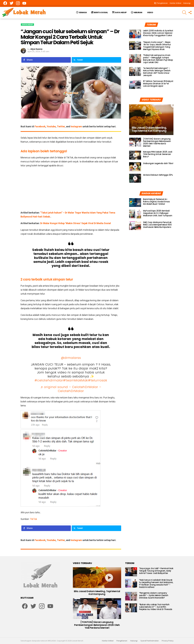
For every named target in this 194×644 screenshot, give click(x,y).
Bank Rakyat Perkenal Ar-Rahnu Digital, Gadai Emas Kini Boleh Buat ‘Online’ (156, 202)
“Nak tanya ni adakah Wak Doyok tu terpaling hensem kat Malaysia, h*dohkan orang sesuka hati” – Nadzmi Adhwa (156, 584)
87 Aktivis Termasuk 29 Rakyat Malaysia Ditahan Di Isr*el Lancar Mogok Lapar (158, 84)
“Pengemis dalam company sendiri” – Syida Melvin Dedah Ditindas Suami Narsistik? (154, 595)
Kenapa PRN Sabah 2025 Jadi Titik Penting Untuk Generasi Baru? (158, 154)
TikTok (34, 519)
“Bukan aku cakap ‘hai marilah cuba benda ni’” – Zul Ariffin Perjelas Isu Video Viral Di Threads (156, 607)
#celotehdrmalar (49, 380)
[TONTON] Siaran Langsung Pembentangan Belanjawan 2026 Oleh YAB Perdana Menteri (157, 142)
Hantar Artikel (175, 3)
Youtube (51, 126)
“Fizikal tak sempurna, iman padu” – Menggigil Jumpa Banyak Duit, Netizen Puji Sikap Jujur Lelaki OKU (158, 59)
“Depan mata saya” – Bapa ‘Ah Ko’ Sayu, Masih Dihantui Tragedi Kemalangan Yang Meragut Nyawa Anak (157, 46)
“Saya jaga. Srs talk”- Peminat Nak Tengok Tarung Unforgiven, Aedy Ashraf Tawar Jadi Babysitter (156, 571)
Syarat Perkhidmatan (150, 641)
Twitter (61, 126)
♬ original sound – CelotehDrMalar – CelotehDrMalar (71, 389)
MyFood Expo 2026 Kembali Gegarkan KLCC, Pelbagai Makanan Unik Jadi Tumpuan (158, 213)
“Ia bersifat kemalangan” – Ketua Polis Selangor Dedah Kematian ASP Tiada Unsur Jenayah (157, 72)
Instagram (76, 126)
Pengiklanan (122, 641)
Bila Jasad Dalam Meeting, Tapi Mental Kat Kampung (97, 593)
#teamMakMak (76, 380)
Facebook (40, 126)
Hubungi (187, 3)
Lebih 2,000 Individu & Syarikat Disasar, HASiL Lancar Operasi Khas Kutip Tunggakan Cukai (158, 33)
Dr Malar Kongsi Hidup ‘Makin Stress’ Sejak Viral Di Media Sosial (76, 223)
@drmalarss (71, 358)
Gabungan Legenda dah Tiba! (158, 163)
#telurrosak (98, 380)
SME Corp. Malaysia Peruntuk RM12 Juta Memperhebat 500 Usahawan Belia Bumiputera (157, 225)
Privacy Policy (168, 641)
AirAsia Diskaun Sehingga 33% (158, 175)
